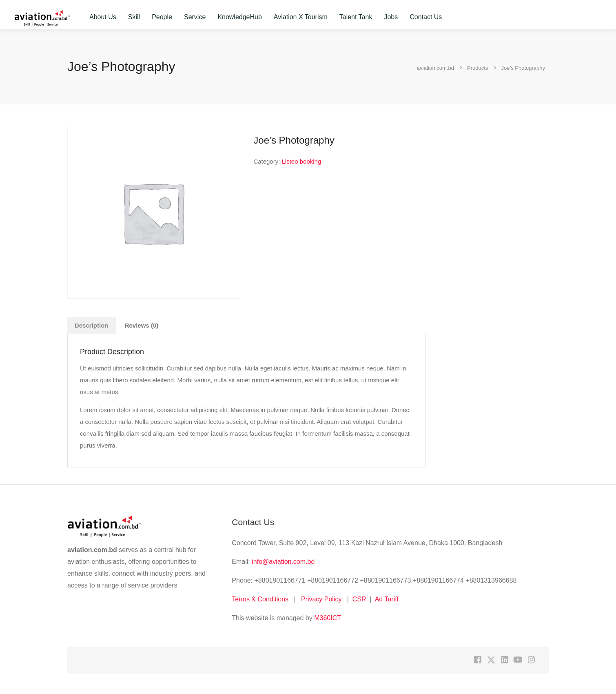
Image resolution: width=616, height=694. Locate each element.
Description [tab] (92, 325)
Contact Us (426, 17)
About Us (103, 17)
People (162, 17)
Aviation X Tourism (301, 17)
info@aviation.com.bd (283, 562)
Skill (134, 17)
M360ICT (327, 618)
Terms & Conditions (260, 599)
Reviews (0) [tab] (142, 325)
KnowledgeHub (240, 17)
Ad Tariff (387, 599)
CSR (359, 599)
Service (195, 17)
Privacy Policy (321, 599)
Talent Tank (356, 17)
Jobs (391, 17)
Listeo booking (302, 161)
